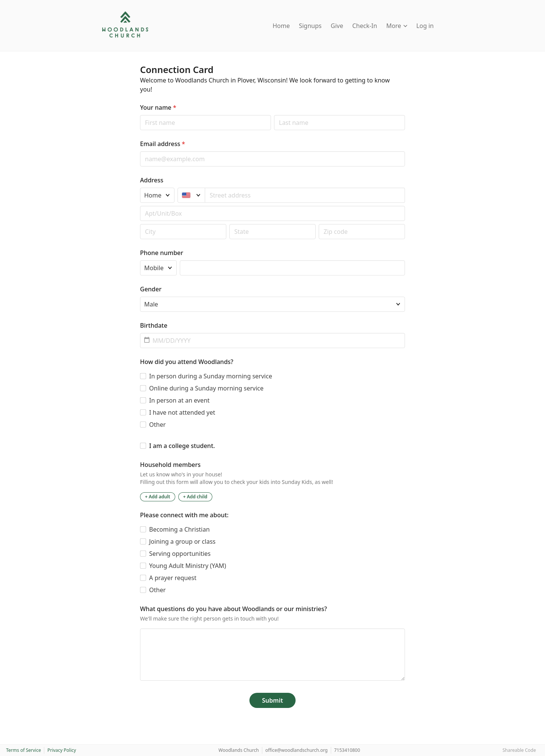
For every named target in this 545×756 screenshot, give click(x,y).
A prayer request (173, 578)
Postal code (140, 224)
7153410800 (347, 750)
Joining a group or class (182, 541)
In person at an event (179, 400)
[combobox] (305, 195)
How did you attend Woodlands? (187, 362)
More (397, 26)
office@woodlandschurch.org (297, 750)
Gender (151, 289)
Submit (272, 700)
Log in (425, 26)
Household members (170, 465)
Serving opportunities (180, 554)
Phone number (162, 253)
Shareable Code (519, 750)
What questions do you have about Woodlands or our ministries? (234, 609)
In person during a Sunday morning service (211, 376)
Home (281, 26)
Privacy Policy (62, 750)
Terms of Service (23, 750)
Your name (158, 107)
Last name (274, 115)
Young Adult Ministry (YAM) (188, 566)
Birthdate (154, 325)
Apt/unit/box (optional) (140, 206)
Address (152, 180)
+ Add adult (158, 497)
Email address (163, 144)
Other (157, 425)
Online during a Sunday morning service (206, 388)
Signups (310, 26)
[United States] (191, 195)
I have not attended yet (182, 412)
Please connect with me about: (184, 515)
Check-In (365, 26)
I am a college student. (182, 446)
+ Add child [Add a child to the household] (195, 497)
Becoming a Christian (179, 529)
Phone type (140, 260)
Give (337, 26)
